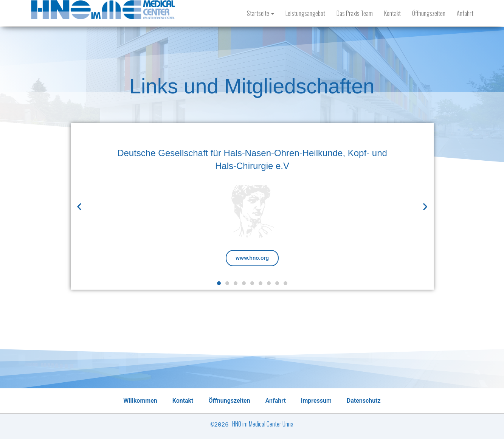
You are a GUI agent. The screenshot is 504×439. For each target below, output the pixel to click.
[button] (219, 283)
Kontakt (392, 13)
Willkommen (140, 401)
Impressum (316, 401)
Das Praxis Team (355, 13)
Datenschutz (364, 401)
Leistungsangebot (305, 13)
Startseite (261, 13)
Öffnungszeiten (429, 13)
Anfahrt (465, 13)
